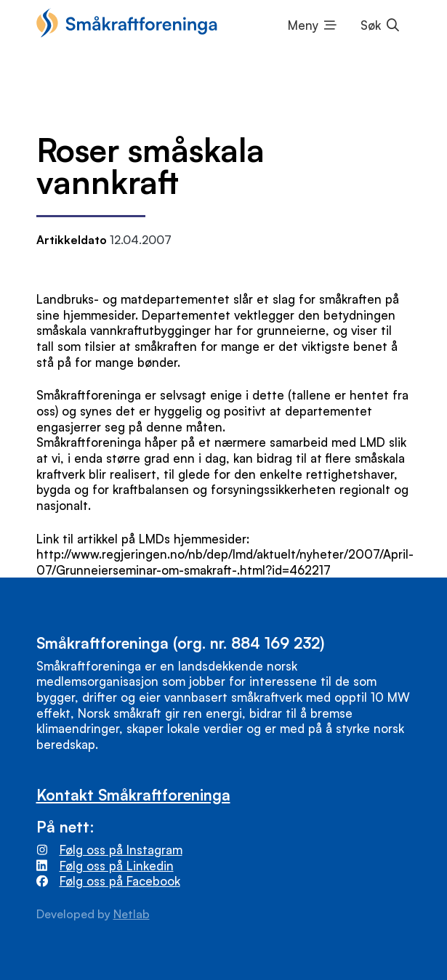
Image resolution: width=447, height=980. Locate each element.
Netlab (132, 914)
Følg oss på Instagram (121, 850)
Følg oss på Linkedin (117, 866)
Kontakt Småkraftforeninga (133, 795)
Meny (303, 25)
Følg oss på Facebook (120, 881)
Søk (371, 25)
